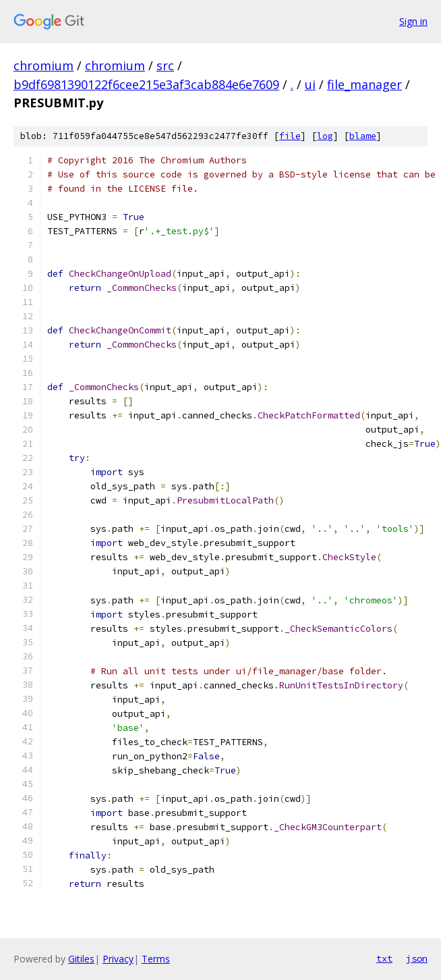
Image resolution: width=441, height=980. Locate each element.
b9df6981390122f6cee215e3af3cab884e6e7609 (146, 84)
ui (310, 84)
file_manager (364, 84)
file (290, 136)
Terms (156, 959)
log (325, 136)
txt (384, 958)
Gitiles (81, 959)
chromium (43, 65)
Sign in (413, 21)
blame (363, 136)
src (165, 65)
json (417, 958)
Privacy (118, 959)
